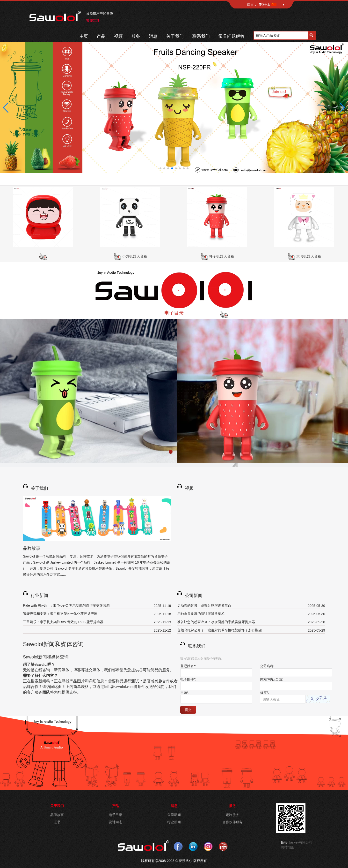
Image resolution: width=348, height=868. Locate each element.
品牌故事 (32, 548)
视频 (118, 36)
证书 (57, 822)
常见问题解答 (232, 36)
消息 (153, 36)
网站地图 (288, 847)
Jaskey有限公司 (301, 842)
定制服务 (232, 815)
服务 (136, 36)
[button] (160, 168)
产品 (101, 36)
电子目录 (174, 313)
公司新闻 (194, 596)
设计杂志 (116, 822)
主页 (84, 36)
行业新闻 (39, 596)
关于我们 (175, 36)
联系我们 (201, 36)
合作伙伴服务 (232, 822)
